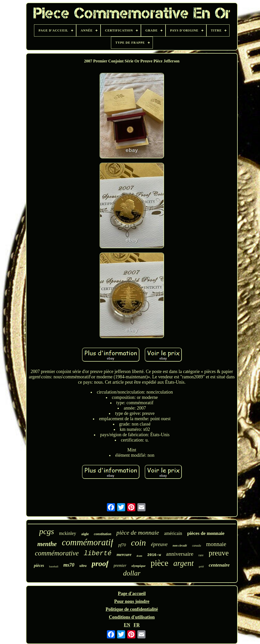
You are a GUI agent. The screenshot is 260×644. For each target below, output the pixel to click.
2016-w (154, 555)
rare (201, 555)
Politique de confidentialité (132, 609)
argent (184, 563)
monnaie (216, 544)
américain (173, 533)
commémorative (57, 553)
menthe (47, 544)
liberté (98, 553)
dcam (139, 556)
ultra (83, 566)
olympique (139, 566)
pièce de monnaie (138, 533)
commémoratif (87, 542)
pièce (159, 563)
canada (196, 546)
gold (201, 566)
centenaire (219, 565)
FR (137, 625)
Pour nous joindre (132, 601)
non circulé (180, 546)
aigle (85, 534)
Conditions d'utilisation (132, 617)
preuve (219, 553)
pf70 (122, 545)
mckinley (68, 533)
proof (100, 563)
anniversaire (180, 554)
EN (127, 625)
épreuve (159, 544)
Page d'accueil (132, 594)
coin (139, 543)
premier (120, 565)
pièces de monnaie (206, 533)
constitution (103, 534)
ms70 (69, 565)
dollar (132, 573)
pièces (39, 565)
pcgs (47, 531)
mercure (124, 555)
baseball (54, 566)
